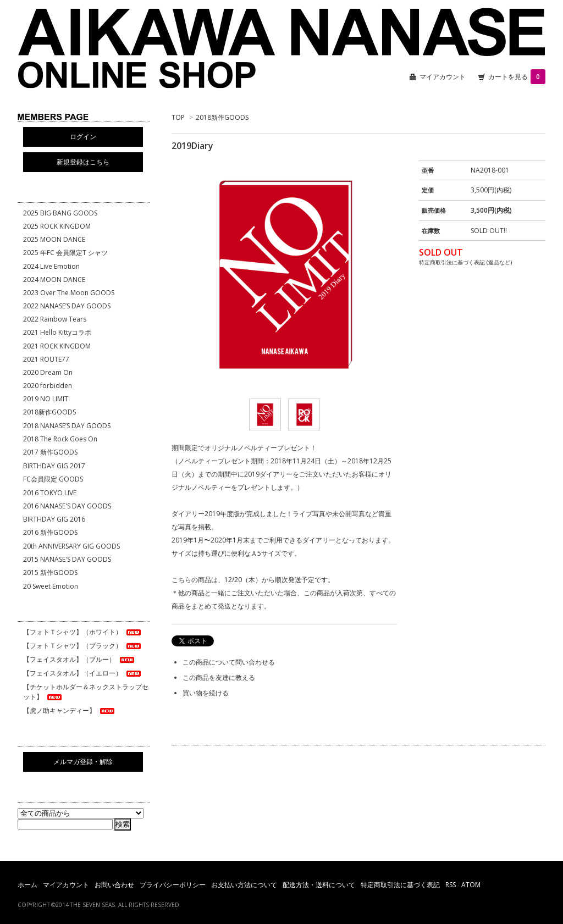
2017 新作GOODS (50, 452)
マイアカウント (443, 77)
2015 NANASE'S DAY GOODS (67, 559)
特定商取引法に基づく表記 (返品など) (465, 262)
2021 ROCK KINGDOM (57, 346)
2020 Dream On (48, 372)
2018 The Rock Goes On (60, 439)
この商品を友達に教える (219, 677)
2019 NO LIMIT (46, 399)
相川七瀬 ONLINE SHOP (281, 49)
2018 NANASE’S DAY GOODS (67, 426)
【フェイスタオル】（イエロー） (83, 673)
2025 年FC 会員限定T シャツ (65, 253)
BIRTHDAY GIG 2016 (54, 519)
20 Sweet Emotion (51, 586)
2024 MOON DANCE (54, 280)
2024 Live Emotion (51, 266)
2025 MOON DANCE (54, 239)
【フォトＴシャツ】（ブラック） (83, 646)
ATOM (471, 885)
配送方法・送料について (319, 885)
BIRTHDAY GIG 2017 (54, 466)
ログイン (83, 137)
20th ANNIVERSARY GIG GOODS (71, 546)
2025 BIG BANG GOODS (60, 213)
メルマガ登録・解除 (83, 762)
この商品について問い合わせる (229, 662)
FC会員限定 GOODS (53, 479)
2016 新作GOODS (50, 532)
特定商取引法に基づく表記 (400, 885)
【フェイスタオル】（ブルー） (79, 659)
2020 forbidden (48, 386)
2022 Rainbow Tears (55, 319)
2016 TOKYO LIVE (50, 493)
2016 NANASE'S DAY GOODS (67, 506)
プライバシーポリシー (173, 885)
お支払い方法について (244, 885)
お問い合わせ (114, 885)
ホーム (27, 885)
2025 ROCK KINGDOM (57, 226)
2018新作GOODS (222, 117)
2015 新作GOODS (50, 572)
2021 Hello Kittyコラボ (57, 332)
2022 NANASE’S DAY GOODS (67, 306)
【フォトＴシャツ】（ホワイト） (83, 632)
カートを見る (517, 77)
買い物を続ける (206, 693)
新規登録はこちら (83, 162)
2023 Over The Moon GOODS (69, 293)
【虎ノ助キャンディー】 (70, 710)
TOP (178, 117)
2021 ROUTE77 (46, 359)
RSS (451, 885)
